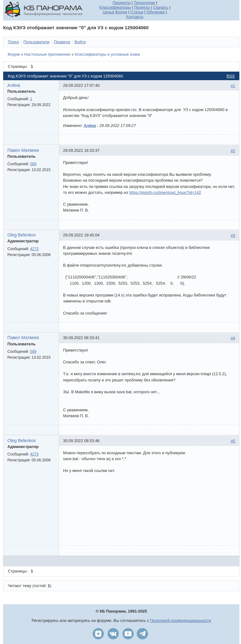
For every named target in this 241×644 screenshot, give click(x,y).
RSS (230, 76)
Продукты (122, 3)
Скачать (161, 7)
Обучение (156, 12)
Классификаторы (115, 7)
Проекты (142, 7)
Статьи (137, 12)
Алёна (14, 85)
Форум (121, 12)
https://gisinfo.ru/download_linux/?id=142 (165, 192)
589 (33, 164)
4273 (34, 249)
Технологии (144, 3)
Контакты (135, 17)
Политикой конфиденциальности (181, 621)
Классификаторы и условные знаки (108, 54)
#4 (233, 338)
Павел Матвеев (23, 150)
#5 (233, 441)
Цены (108, 12)
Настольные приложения (47, 54)
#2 (233, 151)
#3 (233, 235)
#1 (233, 86)
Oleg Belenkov (22, 235)
